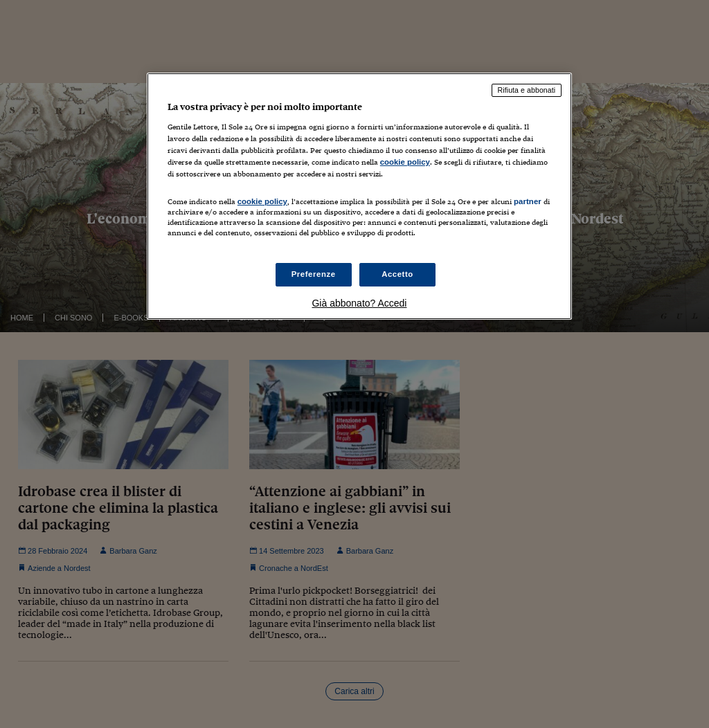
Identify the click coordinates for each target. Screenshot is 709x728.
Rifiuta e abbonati (527, 90)
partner (528, 201)
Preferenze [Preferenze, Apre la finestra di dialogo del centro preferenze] (314, 274)
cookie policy (405, 162)
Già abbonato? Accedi (359, 303)
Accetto (397, 274)
